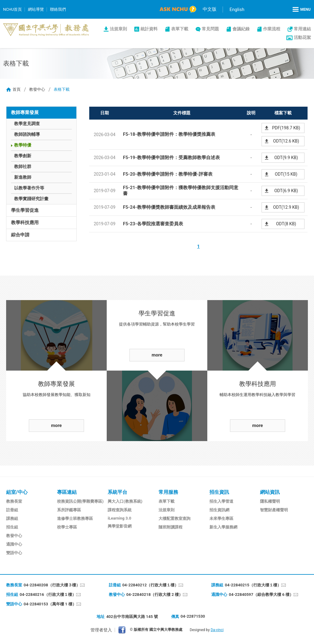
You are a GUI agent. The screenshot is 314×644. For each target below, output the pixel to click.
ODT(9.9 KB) (286, 158)
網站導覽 (36, 9)
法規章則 (118, 29)
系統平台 (117, 492)
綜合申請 (20, 235)
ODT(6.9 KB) (286, 191)
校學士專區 (67, 527)
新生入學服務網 (223, 527)
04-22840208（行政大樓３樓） (52, 585)
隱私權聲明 (270, 501)
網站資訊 (270, 492)
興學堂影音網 (120, 526)
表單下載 (180, 29)
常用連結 (302, 29)
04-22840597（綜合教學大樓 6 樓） (261, 594)
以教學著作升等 (29, 188)
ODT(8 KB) (286, 224)
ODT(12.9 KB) (286, 207)
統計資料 (149, 29)
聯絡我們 (58, 9)
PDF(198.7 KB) (286, 128)
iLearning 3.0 (119, 518)
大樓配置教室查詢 (174, 518)
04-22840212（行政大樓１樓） (151, 585)
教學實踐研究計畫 (31, 199)
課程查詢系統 (120, 510)
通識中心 (14, 544)
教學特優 (23, 145)
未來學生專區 (221, 518)
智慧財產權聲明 (274, 510)
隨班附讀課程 (170, 527)
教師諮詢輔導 (27, 134)
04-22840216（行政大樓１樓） (48, 594)
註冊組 (12, 510)
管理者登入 (101, 630)
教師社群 (23, 166)
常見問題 (210, 29)
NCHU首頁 (12, 9)
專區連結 (67, 492)
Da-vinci (217, 630)
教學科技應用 (25, 223)
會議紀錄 (241, 29)
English (237, 10)
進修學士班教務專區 (75, 518)
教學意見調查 (27, 124)
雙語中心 (14, 553)
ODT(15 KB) (286, 174)
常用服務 (168, 492)
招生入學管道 (221, 501)
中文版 (210, 9)
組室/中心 (17, 492)
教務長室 (14, 501)
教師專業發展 (25, 112)
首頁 (17, 89)
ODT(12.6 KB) (286, 141)
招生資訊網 (219, 510)
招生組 (12, 527)
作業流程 (272, 29)
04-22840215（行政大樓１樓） (253, 585)
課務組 (12, 518)
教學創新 (23, 156)
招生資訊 (219, 492)
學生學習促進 (25, 210)
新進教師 (23, 177)
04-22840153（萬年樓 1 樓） (50, 604)
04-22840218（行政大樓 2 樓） (155, 594)
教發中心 (37, 89)
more (57, 425)
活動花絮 (302, 37)
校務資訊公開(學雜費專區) (80, 501)
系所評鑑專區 (69, 510)
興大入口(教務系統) (125, 501)
